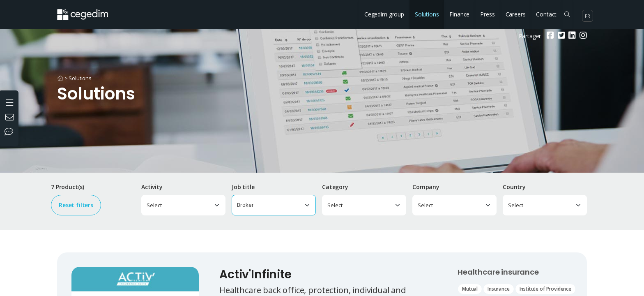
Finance (459, 14)
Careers (516, 14)
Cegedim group (384, 14)
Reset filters (76, 205)
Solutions (427, 14)
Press (487, 14)
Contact (546, 14)
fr (588, 16)
